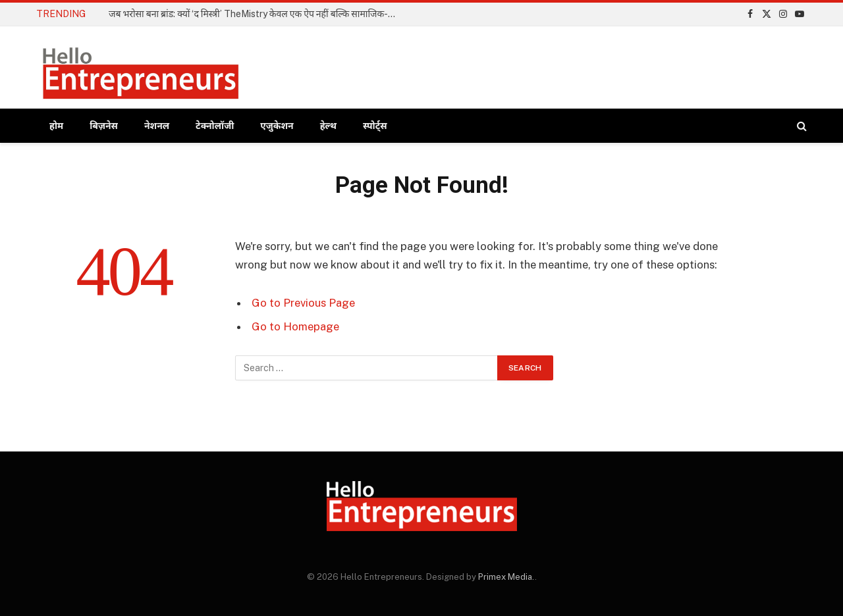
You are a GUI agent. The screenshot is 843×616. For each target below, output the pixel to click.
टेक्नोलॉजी (215, 126)
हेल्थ (328, 126)
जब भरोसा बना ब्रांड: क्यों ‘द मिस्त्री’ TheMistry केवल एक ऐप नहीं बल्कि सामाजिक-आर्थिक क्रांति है (257, 14)
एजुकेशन (277, 126)
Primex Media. (506, 577)
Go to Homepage (295, 326)
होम (56, 126)
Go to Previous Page (303, 303)
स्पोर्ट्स (375, 126)
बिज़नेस (104, 126)
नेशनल (157, 126)
